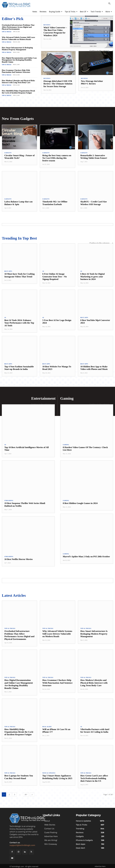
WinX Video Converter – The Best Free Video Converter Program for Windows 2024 (55, 31)
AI (43, 270)
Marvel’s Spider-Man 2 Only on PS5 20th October (86, 555)
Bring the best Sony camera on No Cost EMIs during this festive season (57, 157)
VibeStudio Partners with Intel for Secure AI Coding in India (95, 728)
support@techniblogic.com (22, 844)
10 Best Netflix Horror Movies (19, 557)
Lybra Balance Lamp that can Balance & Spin (18, 202)
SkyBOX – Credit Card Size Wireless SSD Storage (94, 202)
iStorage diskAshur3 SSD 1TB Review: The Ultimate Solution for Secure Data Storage (58, 84)
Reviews (47, 25)
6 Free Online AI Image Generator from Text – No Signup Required (55, 275)
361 (26, 792)
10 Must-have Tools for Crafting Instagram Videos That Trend (19, 274)
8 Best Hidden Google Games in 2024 (80, 501)
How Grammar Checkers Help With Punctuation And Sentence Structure (16, 70)
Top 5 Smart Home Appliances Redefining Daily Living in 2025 (57, 775)
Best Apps (8, 270)
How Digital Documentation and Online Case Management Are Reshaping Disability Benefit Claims (19, 59)
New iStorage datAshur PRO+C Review (92, 82)
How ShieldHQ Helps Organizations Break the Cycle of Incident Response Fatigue (18, 91)
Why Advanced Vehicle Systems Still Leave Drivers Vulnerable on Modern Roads (18, 38)
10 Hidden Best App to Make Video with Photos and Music (94, 366)
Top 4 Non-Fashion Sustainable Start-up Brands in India (19, 366)
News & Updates (49, 771)
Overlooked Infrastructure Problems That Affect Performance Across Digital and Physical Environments (18, 27)
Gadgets (8, 151)
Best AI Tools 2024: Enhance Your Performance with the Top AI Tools (19, 321)
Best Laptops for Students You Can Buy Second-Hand (19, 775)
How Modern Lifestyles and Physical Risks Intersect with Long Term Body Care (18, 81)
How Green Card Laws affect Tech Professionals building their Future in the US (94, 776)
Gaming (66, 443)
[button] (109, 4)
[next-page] (32, 792)
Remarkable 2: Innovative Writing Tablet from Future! (94, 155)
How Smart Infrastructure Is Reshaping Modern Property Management (17, 48)
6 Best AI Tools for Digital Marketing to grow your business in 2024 (93, 275)
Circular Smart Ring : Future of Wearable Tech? (19, 155)
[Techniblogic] (24, 817)
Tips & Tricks (6, 31)
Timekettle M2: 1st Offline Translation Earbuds (55, 202)
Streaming (9, 499)
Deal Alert (47, 724)
